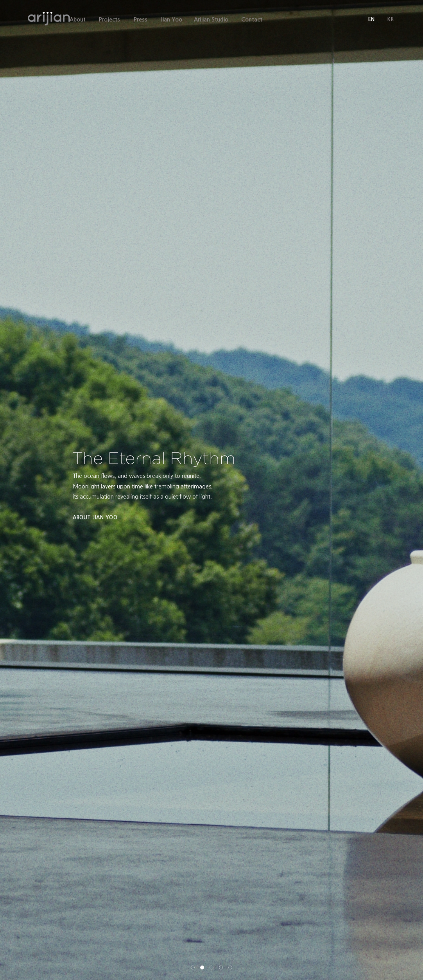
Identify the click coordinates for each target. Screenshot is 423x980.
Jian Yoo (174, 20)
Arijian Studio (213, 20)
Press (141, 20)
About (78, 20)
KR (391, 19)
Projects (109, 20)
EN (371, 19)
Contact (252, 20)
